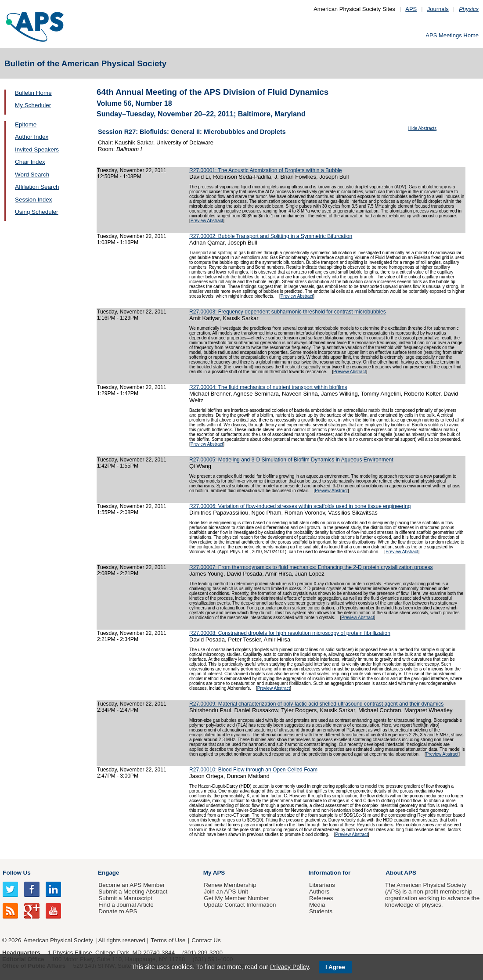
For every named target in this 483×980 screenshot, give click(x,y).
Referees (321, 898)
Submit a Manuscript (125, 898)
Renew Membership (230, 885)
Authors (319, 892)
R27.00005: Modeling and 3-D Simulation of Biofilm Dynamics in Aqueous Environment (291, 460)
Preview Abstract (207, 221)
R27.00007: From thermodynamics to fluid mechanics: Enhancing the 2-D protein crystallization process (311, 567)
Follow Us (16, 873)
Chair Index (30, 162)
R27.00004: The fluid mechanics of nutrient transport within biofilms (268, 387)
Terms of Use (168, 940)
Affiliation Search (37, 187)
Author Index (32, 137)
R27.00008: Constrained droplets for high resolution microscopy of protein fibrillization (290, 633)
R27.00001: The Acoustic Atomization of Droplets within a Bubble (266, 170)
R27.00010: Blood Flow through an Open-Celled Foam (253, 770)
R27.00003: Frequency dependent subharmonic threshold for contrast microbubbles (288, 312)
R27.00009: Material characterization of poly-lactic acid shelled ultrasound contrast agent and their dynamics (316, 704)
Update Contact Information (240, 905)
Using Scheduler (37, 212)
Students (321, 911)
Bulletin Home (33, 93)
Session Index (33, 200)
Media (317, 905)
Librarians (322, 885)
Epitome (26, 124)
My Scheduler (33, 105)
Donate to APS (118, 911)
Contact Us (206, 940)
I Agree (335, 967)
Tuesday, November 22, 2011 (132, 170)
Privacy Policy (289, 967)
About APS (401, 873)
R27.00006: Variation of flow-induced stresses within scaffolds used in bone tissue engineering (300, 506)
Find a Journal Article (126, 905)
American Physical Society (58, 940)
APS (411, 9)
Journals (438, 9)
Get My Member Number (236, 898)
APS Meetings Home (452, 35)
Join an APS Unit (226, 892)
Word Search (32, 175)
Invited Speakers (37, 150)
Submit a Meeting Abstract (133, 892)
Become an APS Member (132, 885)
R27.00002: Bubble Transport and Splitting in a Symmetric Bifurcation (271, 236)
